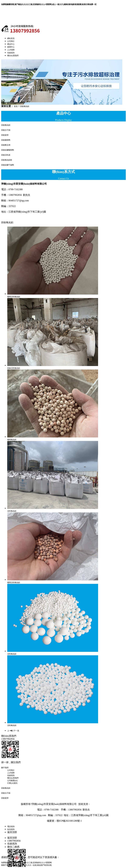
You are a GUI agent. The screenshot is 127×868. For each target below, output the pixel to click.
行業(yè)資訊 (12, 783)
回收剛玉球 (6, 145)
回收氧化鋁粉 (7, 160)
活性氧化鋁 (12, 511)
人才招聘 (11, 50)
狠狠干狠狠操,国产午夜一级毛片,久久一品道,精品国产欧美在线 (26, 865)
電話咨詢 (11, 826)
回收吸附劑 (6, 140)
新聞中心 (11, 47)
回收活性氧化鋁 (14, 368)
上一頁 (10, 731)
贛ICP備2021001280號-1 (69, 821)
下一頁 (16, 731)
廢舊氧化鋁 (12, 440)
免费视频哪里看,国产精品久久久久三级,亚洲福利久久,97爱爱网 (26, 863)
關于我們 (5, 768)
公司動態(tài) (12, 781)
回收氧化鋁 (25, 106)
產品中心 (11, 44)
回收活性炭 (6, 155)
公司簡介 (11, 41)
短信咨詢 (11, 829)
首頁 (16, 106)
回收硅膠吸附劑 (8, 150)
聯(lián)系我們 (13, 56)
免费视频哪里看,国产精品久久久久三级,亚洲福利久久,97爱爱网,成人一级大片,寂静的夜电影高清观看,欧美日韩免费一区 (49, 4)
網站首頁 (11, 38)
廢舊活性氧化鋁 (14, 297)
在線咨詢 (11, 53)
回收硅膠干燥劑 (8, 165)
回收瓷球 (5, 135)
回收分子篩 (6, 130)
